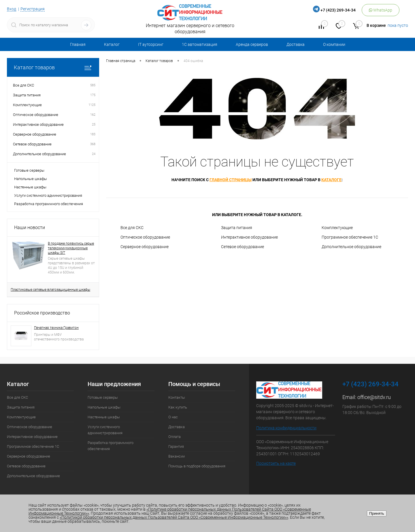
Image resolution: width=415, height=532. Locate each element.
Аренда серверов (252, 44)
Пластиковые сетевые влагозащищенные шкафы (50, 290)
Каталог (112, 44)
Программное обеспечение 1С (350, 237)
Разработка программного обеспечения (49, 204)
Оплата (175, 437)
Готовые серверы (29, 170)
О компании (334, 44)
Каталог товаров (53, 67)
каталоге (331, 180)
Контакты (177, 397)
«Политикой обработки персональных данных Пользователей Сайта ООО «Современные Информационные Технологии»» (174, 517)
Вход (12, 9)
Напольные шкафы (31, 179)
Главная (78, 44)
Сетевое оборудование (243, 247)
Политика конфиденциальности (286, 428)
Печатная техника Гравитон (56, 328)
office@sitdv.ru (374, 397)
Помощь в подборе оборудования (197, 466)
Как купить (178, 407)
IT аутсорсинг (151, 44)
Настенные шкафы (30, 187)
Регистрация (33, 9)
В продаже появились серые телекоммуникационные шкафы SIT (71, 248)
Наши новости (30, 227)
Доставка (296, 44)
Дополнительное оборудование (351, 247)
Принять (377, 513)
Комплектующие (337, 228)
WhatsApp (381, 10)
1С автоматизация (200, 44)
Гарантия (176, 446)
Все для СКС (132, 228)
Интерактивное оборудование (249, 237)
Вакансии (177, 456)
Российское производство (42, 313)
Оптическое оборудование (145, 237)
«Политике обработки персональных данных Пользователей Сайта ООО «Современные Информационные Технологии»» (170, 511)
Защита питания (237, 228)
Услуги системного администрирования (48, 195)
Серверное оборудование (145, 247)
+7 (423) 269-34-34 (338, 10)
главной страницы (231, 180)
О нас (173, 417)
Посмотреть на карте (276, 463)
